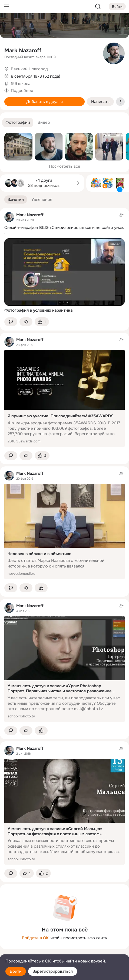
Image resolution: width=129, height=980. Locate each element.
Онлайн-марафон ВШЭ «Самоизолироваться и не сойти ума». (64, 228)
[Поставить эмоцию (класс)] (42, 322)
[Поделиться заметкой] (26, 322)
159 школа (21, 84)
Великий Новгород (29, 69)
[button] (18, 123)
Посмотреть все (65, 166)
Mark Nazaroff (23, 51)
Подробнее (22, 91)
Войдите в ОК (35, 938)
